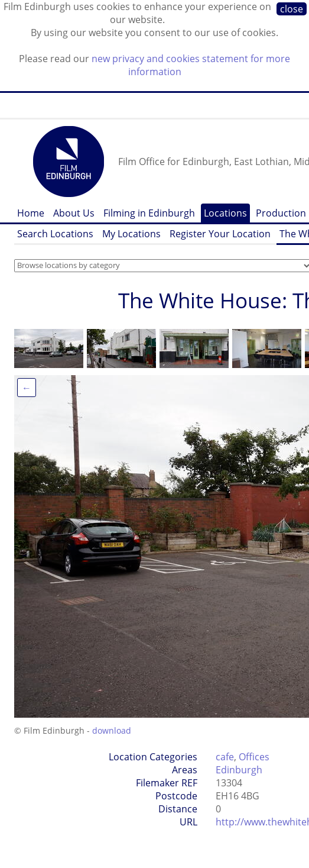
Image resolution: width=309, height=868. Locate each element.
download (112, 730)
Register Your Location (220, 234)
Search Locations (55, 234)
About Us (74, 213)
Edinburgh (239, 770)
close (292, 9)
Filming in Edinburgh (149, 213)
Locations (225, 213)
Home (31, 213)
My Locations (131, 234)
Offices (254, 757)
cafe (225, 757)
